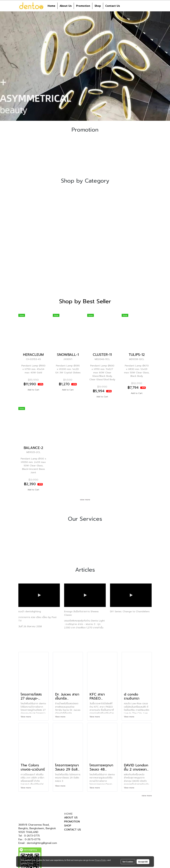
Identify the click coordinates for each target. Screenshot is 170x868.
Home (51, 6)
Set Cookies (128, 862)
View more (26, 717)
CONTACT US (73, 830)
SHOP (68, 826)
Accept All (143, 862)
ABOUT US (71, 818)
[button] (125, 6)
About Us (66, 6)
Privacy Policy (101, 860)
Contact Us (113, 6)
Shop (98, 6)
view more (85, 500)
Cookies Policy (27, 863)
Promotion (83, 6)
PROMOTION (72, 822)
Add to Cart (33, 390)
